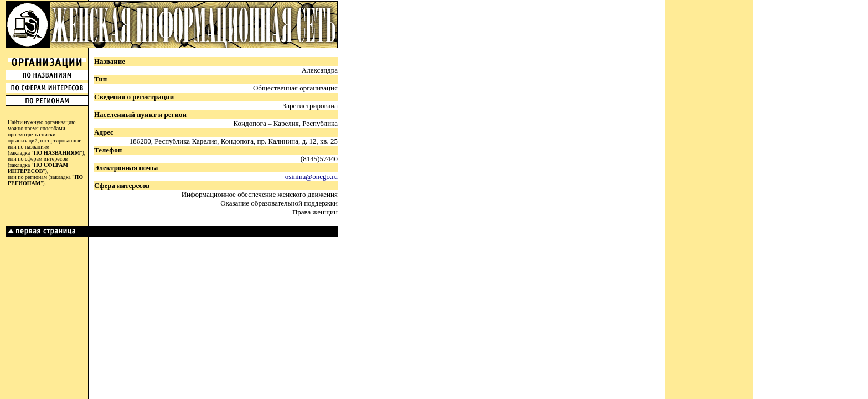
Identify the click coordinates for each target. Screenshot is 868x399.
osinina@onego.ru (311, 177)
